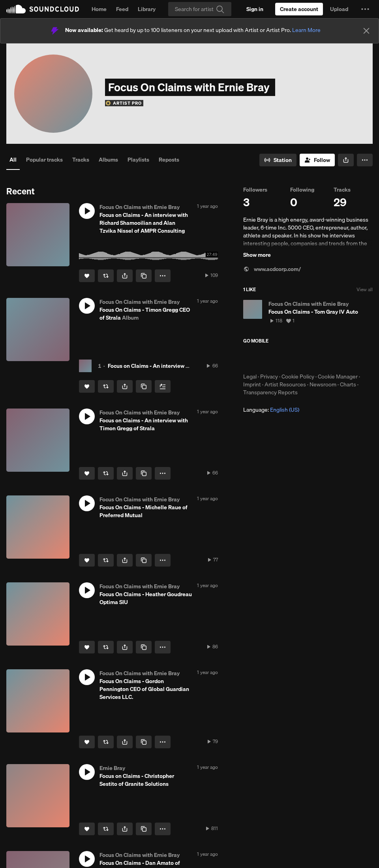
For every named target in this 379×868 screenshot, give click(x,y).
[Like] (87, 276)
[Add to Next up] (163, 386)
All (13, 160)
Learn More (306, 30)
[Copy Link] (144, 276)
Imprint (252, 384)
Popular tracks (44, 160)
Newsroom (323, 384)
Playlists (138, 160)
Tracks (81, 160)
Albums (108, 160)
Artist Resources (285, 384)
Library (147, 9)
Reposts (169, 160)
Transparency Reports (270, 392)
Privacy (269, 377)
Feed (122, 9)
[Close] (366, 31)
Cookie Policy (298, 377)
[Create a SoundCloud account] (299, 9)
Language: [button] (271, 410)
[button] (365, 9)
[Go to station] (278, 160)
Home (99, 9)
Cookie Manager (338, 377)
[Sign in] (255, 9)
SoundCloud (43, 9)
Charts (348, 384)
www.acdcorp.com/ (272, 269)
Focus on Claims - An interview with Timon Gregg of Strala (180, 366)
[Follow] (317, 160)
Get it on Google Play (320, 358)
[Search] (200, 9)
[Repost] (106, 276)
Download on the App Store (267, 358)
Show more (257, 255)
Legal (250, 377)
